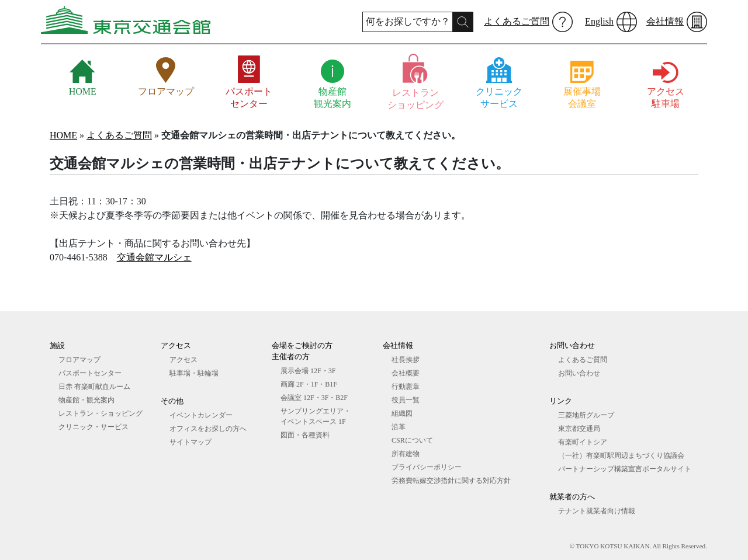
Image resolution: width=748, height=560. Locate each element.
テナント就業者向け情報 (597, 511)
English (599, 21)
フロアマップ (79, 360)
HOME (63, 135)
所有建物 (406, 454)
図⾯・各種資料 (305, 435)
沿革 (399, 427)
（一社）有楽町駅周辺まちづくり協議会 (621, 455)
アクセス (183, 360)
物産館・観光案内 (86, 400)
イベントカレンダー (201, 415)
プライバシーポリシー (427, 467)
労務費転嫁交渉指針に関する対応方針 (451, 481)
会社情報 (665, 21)
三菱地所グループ (586, 415)
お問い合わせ (579, 373)
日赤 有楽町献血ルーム (94, 387)
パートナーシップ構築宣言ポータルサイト (625, 469)
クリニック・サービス (93, 427)
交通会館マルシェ (154, 257)
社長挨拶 (406, 360)
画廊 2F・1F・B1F (309, 384)
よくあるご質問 (517, 21)
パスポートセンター (90, 373)
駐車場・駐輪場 (194, 373)
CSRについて (412, 440)
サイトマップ (191, 442)
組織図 (402, 413)
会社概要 (406, 373)
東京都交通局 (579, 429)
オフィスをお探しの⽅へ (208, 429)
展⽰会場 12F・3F (308, 371)
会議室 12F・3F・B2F (314, 398)
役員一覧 (406, 400)
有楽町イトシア (583, 442)
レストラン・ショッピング (101, 413)
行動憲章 (406, 387)
